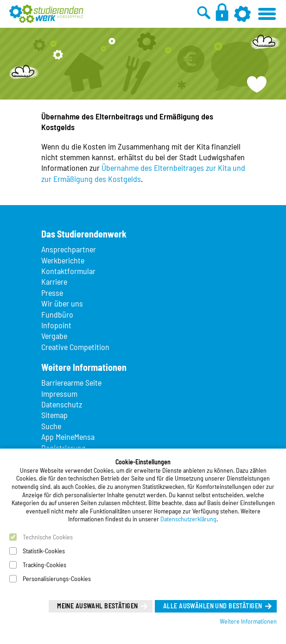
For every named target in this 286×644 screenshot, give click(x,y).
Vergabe (54, 336)
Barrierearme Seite (71, 382)
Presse (52, 293)
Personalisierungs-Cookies (57, 578)
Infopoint (56, 325)
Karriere (54, 281)
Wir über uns (62, 303)
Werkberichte (63, 260)
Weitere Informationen (248, 621)
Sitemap (54, 415)
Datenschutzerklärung (188, 519)
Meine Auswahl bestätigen (97, 606)
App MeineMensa (68, 437)
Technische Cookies (48, 537)
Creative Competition (75, 347)
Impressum (59, 394)
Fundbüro (57, 314)
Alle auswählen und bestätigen (213, 606)
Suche (51, 426)
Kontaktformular (68, 271)
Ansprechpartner (69, 249)
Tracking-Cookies (44, 565)
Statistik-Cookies (44, 551)
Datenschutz (62, 404)
